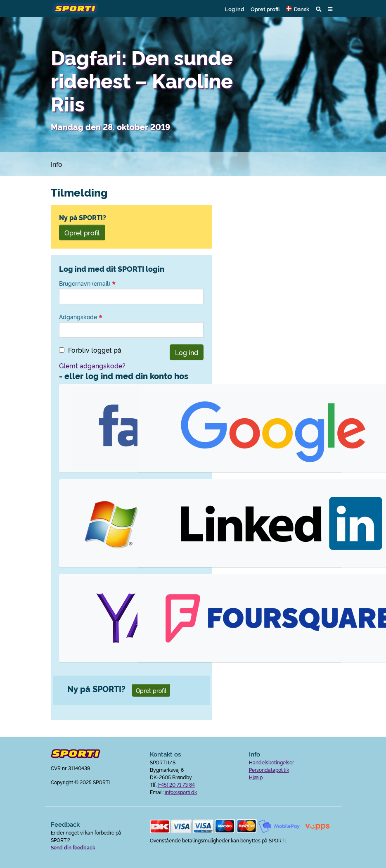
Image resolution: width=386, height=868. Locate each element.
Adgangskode (81, 317)
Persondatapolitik (269, 770)
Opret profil (265, 9)
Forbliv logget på (95, 350)
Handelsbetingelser (271, 762)
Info (57, 164)
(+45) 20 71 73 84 (176, 784)
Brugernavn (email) (87, 283)
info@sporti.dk (181, 792)
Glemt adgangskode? (92, 365)
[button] (298, 9)
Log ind (234, 9)
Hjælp (256, 777)
